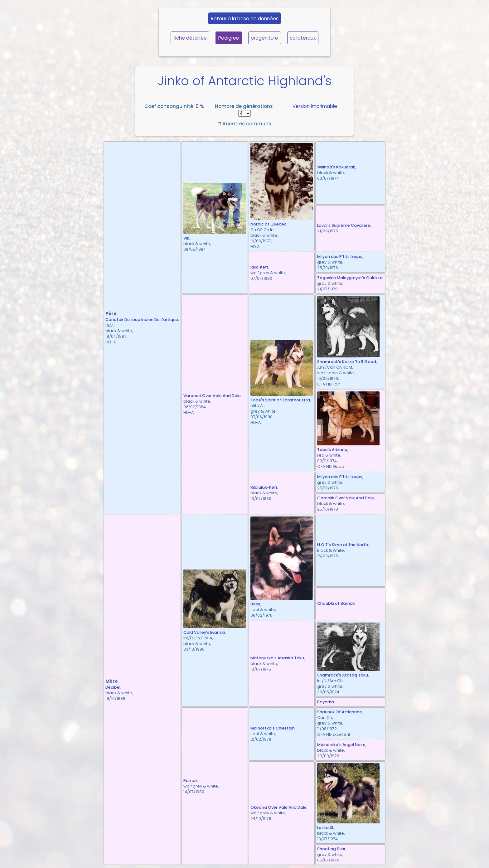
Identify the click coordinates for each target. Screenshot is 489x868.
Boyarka (326, 702)
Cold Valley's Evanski (204, 632)
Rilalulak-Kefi (264, 487)
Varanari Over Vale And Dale (212, 396)
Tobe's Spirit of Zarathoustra (280, 400)
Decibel (113, 687)
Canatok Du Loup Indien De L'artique (142, 320)
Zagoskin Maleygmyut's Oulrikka (350, 278)
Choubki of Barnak (336, 603)
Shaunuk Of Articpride (340, 712)
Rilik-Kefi (259, 267)
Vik (186, 238)
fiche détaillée (190, 38)
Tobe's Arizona (332, 450)
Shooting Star (331, 849)
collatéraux (303, 38)
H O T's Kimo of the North (343, 545)
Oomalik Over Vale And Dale (346, 498)
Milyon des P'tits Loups (340, 257)
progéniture (264, 38)
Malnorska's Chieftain (273, 728)
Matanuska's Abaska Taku (277, 658)
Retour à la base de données (245, 19)
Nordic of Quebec (269, 224)
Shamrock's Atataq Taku (343, 675)
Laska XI (325, 828)
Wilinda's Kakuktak (336, 167)
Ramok (191, 781)
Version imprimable (315, 106)
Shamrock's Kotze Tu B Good (347, 362)
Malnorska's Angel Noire (341, 745)
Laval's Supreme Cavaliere (344, 225)
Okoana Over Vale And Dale (278, 807)
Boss (255, 604)
